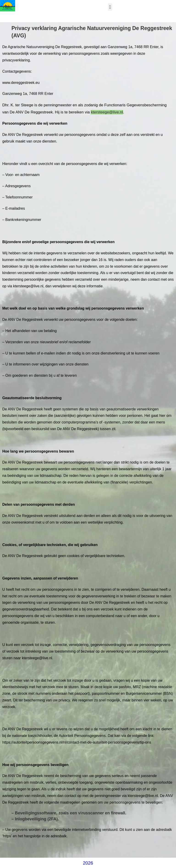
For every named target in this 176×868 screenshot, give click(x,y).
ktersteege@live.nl (107, 112)
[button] (110, 7)
